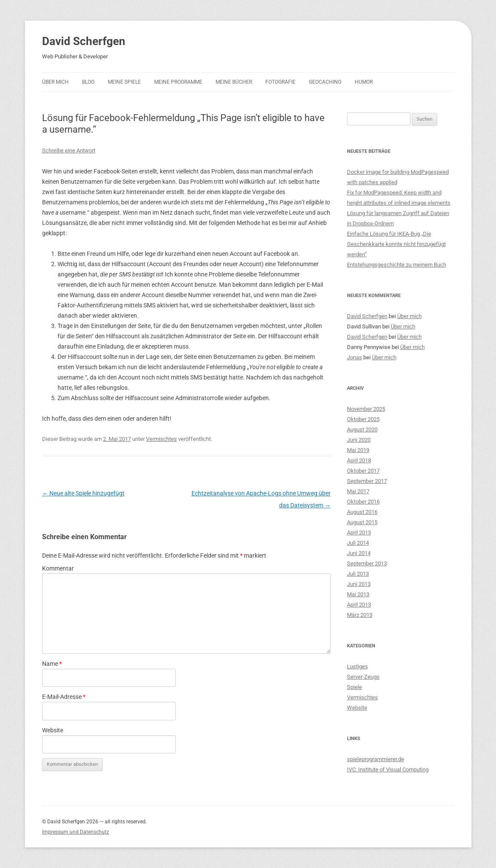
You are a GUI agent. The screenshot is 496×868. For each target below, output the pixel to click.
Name (52, 664)
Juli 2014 (358, 543)
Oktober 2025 (363, 419)
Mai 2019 (358, 450)
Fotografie (280, 82)
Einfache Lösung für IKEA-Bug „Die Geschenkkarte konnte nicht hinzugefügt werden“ (396, 244)
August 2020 (362, 429)
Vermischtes (161, 439)
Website (53, 730)
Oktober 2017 (363, 471)
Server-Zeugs (363, 677)
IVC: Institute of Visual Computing (388, 769)
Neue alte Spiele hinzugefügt (83, 493)
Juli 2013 (358, 574)
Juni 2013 (359, 584)
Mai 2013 (358, 594)
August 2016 (362, 512)
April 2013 (359, 605)
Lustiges (358, 666)
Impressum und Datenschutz (76, 832)
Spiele (355, 687)
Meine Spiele (124, 82)
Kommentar (58, 568)
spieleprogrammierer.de (376, 759)
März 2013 (360, 615)
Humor (364, 82)
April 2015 (359, 533)
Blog (88, 82)
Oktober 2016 (363, 502)
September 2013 (367, 563)
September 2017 (367, 481)
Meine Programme (178, 82)
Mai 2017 (358, 491)
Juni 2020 (359, 440)
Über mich (55, 82)
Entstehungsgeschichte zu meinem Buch (397, 265)
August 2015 (362, 522)
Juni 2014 (359, 553)
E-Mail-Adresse (64, 697)
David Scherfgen (84, 41)
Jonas (355, 357)
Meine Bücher (234, 82)
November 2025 (366, 409)
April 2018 (359, 460)
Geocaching (325, 82)
